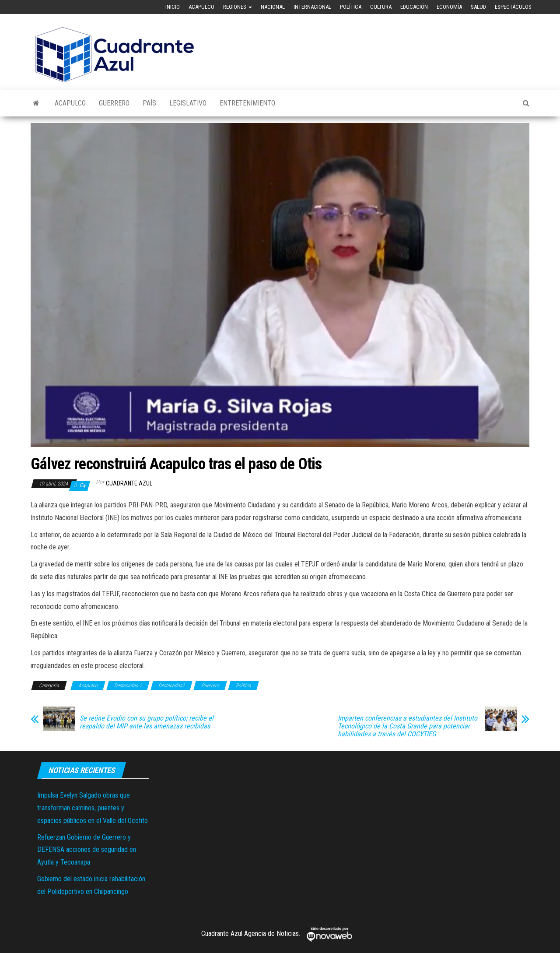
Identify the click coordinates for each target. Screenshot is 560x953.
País (149, 103)
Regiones (238, 7)
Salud (478, 7)
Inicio (173, 7)
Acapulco (201, 7)
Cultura (381, 7)
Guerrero (114, 103)
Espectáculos (513, 7)
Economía (449, 7)
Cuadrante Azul (129, 483)
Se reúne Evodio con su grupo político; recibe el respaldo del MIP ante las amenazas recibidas (147, 722)
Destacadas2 (171, 686)
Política (351, 7)
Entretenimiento (247, 103)
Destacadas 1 (128, 686)
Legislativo (188, 103)
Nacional (273, 7)
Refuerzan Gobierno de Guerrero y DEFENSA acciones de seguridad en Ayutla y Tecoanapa (87, 850)
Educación (414, 7)
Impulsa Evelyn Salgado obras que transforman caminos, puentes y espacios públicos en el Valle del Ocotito (93, 808)
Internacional (312, 7)
